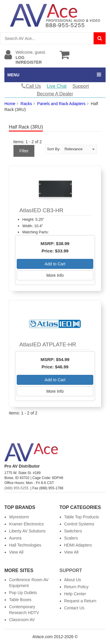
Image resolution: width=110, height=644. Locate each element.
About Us (73, 580)
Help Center (75, 594)
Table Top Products (82, 517)
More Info (55, 275)
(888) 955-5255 (16, 488)
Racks (26, 104)
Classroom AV (22, 620)
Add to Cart (55, 264)
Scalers (71, 538)
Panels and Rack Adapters (61, 104)
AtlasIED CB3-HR (41, 210)
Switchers (73, 531)
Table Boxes (20, 600)
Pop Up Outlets (23, 593)
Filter (24, 151)
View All (16, 552)
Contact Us (74, 608)
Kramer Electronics (26, 524)
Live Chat (57, 86)
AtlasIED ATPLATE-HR (48, 344)
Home (10, 104)
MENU (13, 75)
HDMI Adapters (78, 545)
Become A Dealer (55, 94)
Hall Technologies (25, 545)
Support (81, 86)
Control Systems (79, 524)
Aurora (15, 538)
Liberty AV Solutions (27, 531)
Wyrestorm (19, 517)
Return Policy (76, 587)
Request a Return (80, 601)
